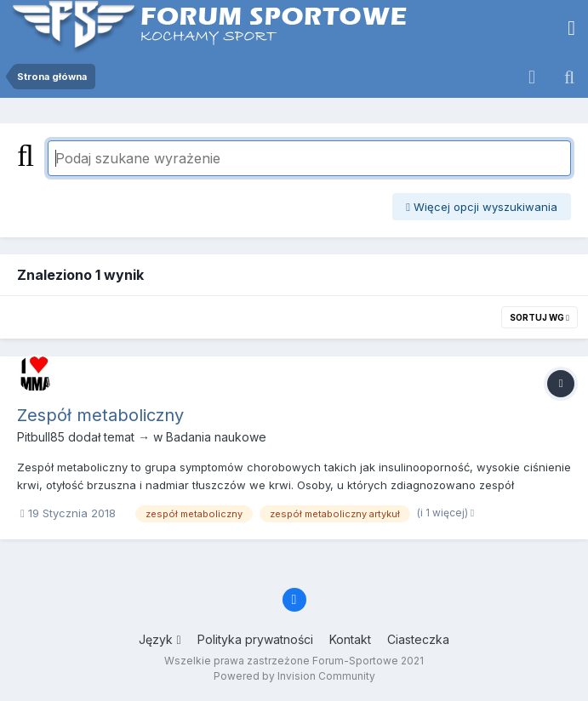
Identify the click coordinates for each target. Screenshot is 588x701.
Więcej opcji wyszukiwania (482, 207)
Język (160, 639)
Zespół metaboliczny (100, 415)
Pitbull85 (41, 437)
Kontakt (350, 639)
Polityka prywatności (255, 639)
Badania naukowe (216, 437)
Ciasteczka (418, 639)
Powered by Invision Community (294, 676)
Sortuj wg (539, 317)
